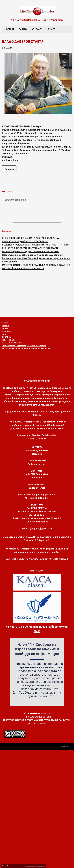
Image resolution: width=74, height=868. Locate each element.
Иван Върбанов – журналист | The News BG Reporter (24, 346)
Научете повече (30, 866)
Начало (5, 323)
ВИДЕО (52, 29)
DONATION (6, 337)
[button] (37, 361)
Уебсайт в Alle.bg (66, 746)
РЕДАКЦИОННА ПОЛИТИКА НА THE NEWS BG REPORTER (26, 349)
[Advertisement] (20, 293)
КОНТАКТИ (37, 29)
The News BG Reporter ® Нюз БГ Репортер (37, 20)
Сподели (9, 169)
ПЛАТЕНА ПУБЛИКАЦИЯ (12, 343)
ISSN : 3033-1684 (9, 340)
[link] (37, 11)
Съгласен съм (40, 866)
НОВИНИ (9, 29)
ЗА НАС (23, 29)
